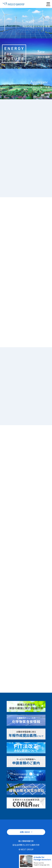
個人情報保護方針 (26, 841)
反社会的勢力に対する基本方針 (26, 845)
